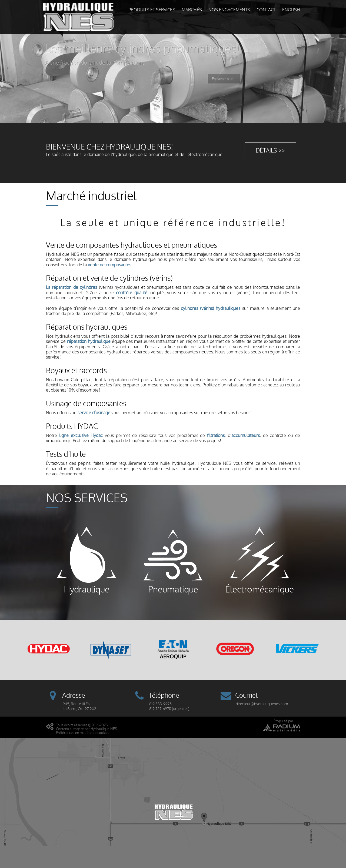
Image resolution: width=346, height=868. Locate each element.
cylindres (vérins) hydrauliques (211, 309)
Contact (266, 10)
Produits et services (152, 10)
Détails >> (270, 151)
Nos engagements (229, 10)
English (291, 10)
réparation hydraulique (89, 342)
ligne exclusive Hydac (81, 436)
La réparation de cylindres (71, 287)
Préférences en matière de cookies (83, 733)
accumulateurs (246, 436)
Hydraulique (86, 560)
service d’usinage (94, 413)
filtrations (216, 436)
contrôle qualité (132, 293)
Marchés (192, 10)
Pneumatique (173, 560)
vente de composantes (109, 265)
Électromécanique (259, 560)
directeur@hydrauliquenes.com (262, 704)
